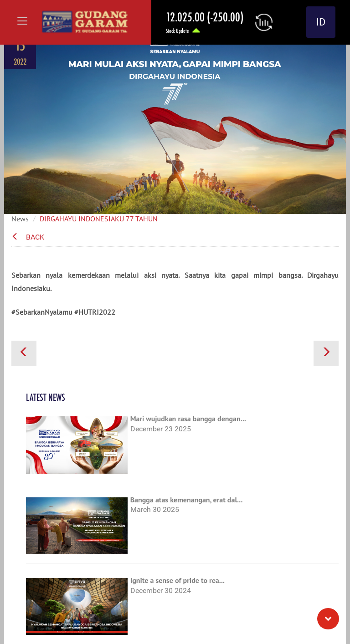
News (20, 219)
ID (321, 22)
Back (28, 237)
